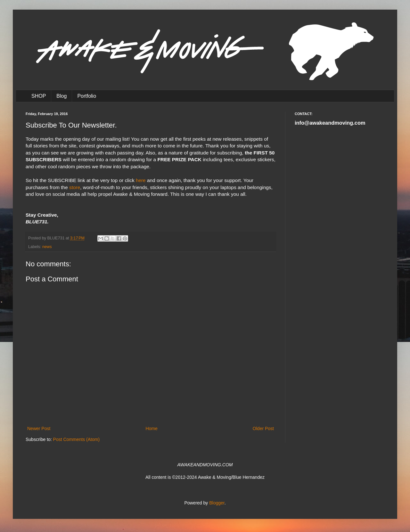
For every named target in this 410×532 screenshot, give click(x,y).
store (75, 187)
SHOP (39, 96)
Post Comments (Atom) (76, 439)
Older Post (263, 428)
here (141, 180)
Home (151, 428)
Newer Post (39, 428)
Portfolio (87, 96)
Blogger (217, 503)
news (47, 247)
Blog (61, 96)
